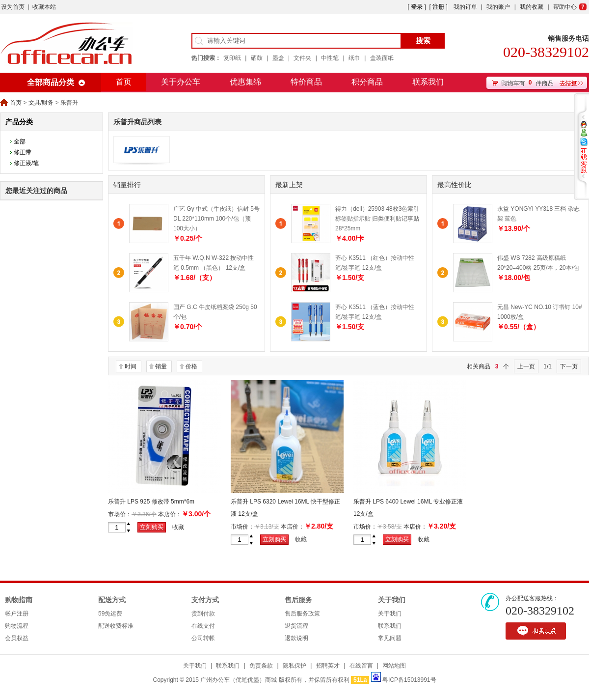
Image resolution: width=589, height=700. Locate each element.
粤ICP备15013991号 (409, 680)
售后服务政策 (302, 614)
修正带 (23, 152)
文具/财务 (41, 103)
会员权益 (17, 638)
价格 (191, 366)
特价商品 (306, 82)
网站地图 (394, 666)
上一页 (526, 366)
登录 (417, 7)
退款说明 (296, 638)
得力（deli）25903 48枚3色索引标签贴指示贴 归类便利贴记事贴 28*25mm (377, 219)
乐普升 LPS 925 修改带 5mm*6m (151, 502)
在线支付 (203, 626)
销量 (161, 366)
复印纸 (232, 58)
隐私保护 (294, 666)
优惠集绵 (245, 82)
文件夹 (302, 58)
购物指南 (19, 600)
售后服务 (298, 600)
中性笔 (330, 58)
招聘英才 (328, 666)
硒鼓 (257, 58)
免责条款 (261, 666)
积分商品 (367, 82)
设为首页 (13, 7)
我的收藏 (532, 7)
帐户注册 (17, 614)
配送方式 (112, 600)
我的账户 (498, 7)
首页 (124, 82)
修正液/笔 (26, 163)
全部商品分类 (51, 82)
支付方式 (205, 600)
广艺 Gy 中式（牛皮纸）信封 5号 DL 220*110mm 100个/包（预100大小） (216, 219)
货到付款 (203, 614)
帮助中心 (565, 7)
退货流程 (296, 626)
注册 (438, 7)
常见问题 (390, 638)
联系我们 (428, 82)
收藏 (178, 527)
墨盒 (278, 58)
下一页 (569, 366)
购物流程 (17, 626)
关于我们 (392, 600)
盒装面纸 (382, 58)
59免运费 (110, 614)
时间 (131, 366)
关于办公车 (181, 82)
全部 (20, 141)
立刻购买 (152, 527)
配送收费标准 (116, 626)
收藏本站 (44, 7)
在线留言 (361, 666)
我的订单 (465, 7)
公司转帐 (203, 638)
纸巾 (354, 58)
